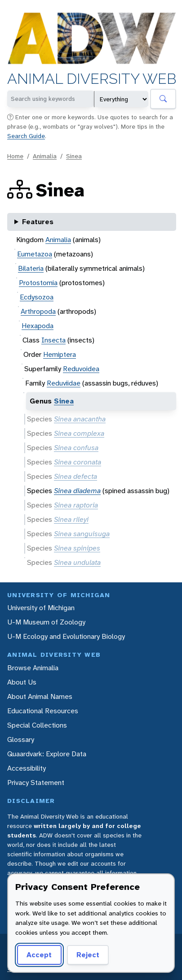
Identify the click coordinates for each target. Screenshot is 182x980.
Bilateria (31, 268)
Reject (88, 955)
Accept (39, 955)
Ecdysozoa (37, 297)
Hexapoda (38, 326)
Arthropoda (38, 311)
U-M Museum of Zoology (46, 622)
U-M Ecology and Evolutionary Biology (66, 636)
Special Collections (37, 725)
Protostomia (38, 283)
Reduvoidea (81, 369)
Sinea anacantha (80, 419)
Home (15, 156)
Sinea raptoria (76, 505)
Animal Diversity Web (92, 79)
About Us (22, 682)
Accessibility (27, 768)
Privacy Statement (36, 783)
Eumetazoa (35, 254)
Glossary (21, 739)
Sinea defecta (75, 476)
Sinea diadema (77, 491)
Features (38, 222)
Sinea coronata (78, 462)
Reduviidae (64, 383)
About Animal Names (40, 696)
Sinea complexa (79, 433)
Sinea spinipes (77, 548)
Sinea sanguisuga (82, 534)
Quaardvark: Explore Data (47, 754)
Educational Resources (43, 711)
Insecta (53, 340)
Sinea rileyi (71, 519)
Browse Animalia (33, 668)
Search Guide (26, 136)
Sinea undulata (77, 562)
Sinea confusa (76, 448)
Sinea (74, 156)
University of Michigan (41, 608)
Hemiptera (60, 354)
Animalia (45, 156)
